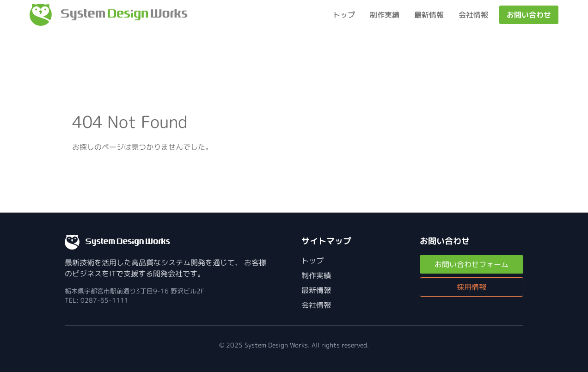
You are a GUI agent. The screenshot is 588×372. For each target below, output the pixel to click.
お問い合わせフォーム (472, 264)
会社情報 (473, 15)
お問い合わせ (529, 15)
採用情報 (472, 287)
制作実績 (385, 15)
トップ (344, 15)
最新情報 (429, 15)
